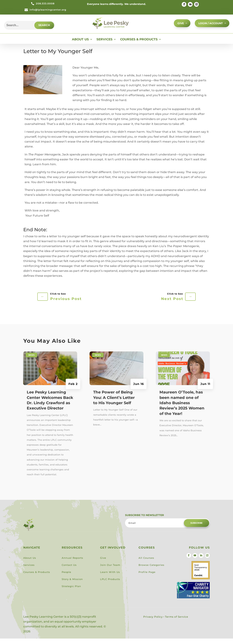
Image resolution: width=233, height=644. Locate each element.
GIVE (176, 25)
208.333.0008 (45, 3)
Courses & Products (139, 45)
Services (104, 45)
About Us (80, 45)
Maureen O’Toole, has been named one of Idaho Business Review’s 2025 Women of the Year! (182, 408)
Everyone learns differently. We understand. (116, 4)
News (31, 360)
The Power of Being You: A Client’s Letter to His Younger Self (114, 403)
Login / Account (209, 25)
